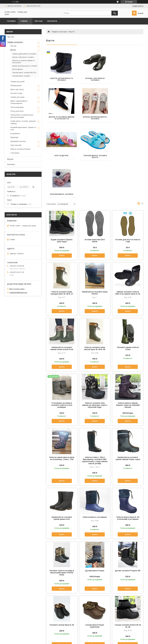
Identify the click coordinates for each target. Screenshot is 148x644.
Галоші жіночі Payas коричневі (95, 587)
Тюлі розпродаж (17, 107)
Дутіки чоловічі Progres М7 (128, 532)
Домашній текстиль (18, 141)
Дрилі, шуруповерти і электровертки (19, 102)
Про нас (39, 21)
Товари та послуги (59, 32)
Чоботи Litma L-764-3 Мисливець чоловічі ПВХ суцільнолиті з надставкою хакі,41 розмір (95, 422)
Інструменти (15, 134)
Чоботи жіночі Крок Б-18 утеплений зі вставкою (128, 480)
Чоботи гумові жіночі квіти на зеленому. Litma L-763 (62, 420)
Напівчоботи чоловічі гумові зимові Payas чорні (128, 420)
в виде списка (142, 165)
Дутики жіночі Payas (95, 532)
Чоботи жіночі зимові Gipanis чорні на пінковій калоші (128, 366)
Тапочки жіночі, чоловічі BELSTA (128, 118)
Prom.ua (86, 636)
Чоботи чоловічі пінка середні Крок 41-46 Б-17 (62, 254)
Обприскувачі (16, 86)
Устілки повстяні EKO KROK (95, 202)
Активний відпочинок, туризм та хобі (23, 129)
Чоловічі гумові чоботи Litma (128, 310)
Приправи (14, 137)
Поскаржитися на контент (76, 641)
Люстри (13, 46)
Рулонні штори (16, 93)
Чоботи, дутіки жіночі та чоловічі (61, 79)
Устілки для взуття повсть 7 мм (128, 202)
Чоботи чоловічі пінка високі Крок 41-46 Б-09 (95, 310)
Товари (24, 21)
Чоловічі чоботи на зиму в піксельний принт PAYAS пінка (62, 534)
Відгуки (10, 159)
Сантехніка (15, 153)
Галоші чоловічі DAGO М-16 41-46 (128, 587)
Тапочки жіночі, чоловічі (61, 156)
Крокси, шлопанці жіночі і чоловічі (61, 118)
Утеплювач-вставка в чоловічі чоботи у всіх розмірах (62, 366)
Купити (62, 217)
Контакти (52, 21)
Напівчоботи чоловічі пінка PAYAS (95, 254)
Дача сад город (17, 89)
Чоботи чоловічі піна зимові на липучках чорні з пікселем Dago (95, 366)
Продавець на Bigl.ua (74, 638)
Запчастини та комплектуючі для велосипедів (22, 116)
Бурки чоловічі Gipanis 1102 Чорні (62, 202)
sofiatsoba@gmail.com (18, 292)
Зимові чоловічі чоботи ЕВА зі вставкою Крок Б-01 (128, 254)
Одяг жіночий (16, 145)
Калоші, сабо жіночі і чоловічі (95, 79)
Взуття (13, 50)
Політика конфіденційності (96, 641)
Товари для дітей (17, 82)
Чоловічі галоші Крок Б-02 (62, 586)
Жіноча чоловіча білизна (20, 149)
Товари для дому (17, 97)
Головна (11, 21)
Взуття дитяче (95, 117)
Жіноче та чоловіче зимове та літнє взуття (128, 79)
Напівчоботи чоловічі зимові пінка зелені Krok (62, 310)
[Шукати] (115, 13)
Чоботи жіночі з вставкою (95, 478)
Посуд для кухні (17, 111)
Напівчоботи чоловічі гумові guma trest (62, 480)
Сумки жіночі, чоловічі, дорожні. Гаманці (23, 122)
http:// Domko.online (17, 289)
